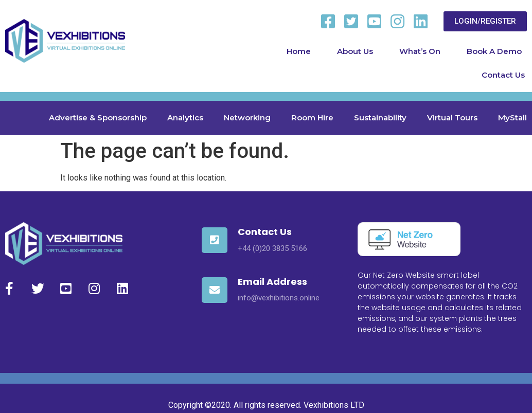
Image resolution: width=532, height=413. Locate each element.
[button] (485, 21)
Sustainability (380, 118)
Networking (247, 118)
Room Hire (312, 118)
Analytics (185, 118)
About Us (355, 51)
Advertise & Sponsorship (98, 118)
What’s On (420, 51)
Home (299, 51)
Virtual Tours (452, 118)
